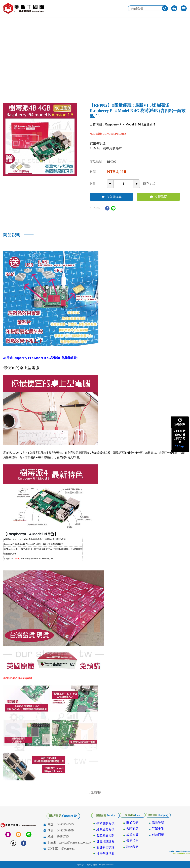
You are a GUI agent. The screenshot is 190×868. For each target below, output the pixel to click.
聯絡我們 (132, 847)
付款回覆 (158, 835)
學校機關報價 (105, 823)
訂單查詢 (158, 829)
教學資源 (132, 835)
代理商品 (132, 829)
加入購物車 (112, 197)
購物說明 (158, 823)
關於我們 (132, 823)
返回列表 (95, 793)
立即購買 (158, 197)
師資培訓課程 (105, 841)
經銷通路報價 (105, 829)
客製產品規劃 (105, 835)
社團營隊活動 (105, 854)
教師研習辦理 (105, 848)
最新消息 (132, 841)
